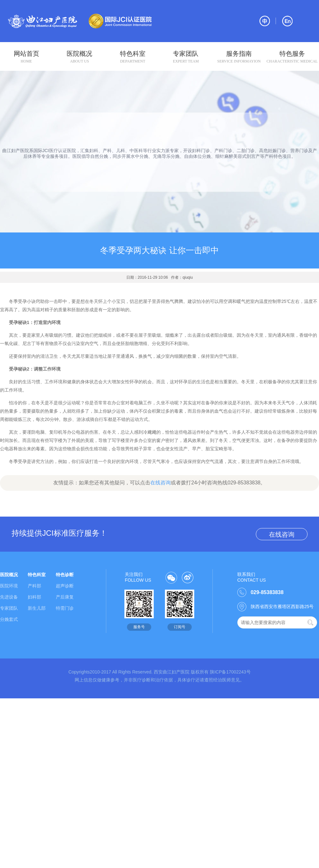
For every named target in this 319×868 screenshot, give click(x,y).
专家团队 (186, 57)
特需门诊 (65, 608)
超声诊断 (65, 586)
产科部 (34, 586)
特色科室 (133, 57)
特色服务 (292, 57)
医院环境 (9, 586)
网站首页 (26, 57)
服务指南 (239, 57)
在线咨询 (160, 483)
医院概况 (80, 57)
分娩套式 (9, 619)
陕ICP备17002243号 (230, 672)
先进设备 (9, 597)
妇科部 (34, 597)
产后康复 (65, 597)
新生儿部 (37, 608)
